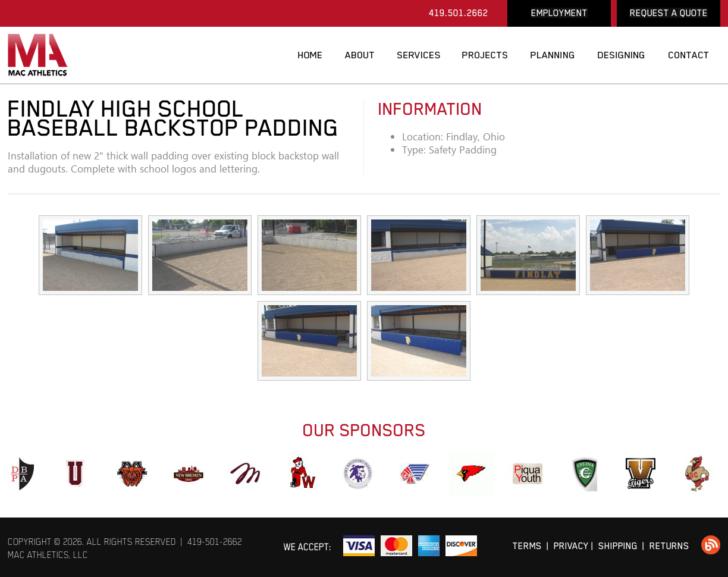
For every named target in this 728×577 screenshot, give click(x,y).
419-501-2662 (215, 542)
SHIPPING (618, 546)
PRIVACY (571, 546)
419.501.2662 (459, 13)
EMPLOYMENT (559, 13)
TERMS (527, 546)
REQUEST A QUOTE (669, 13)
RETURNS (669, 546)
